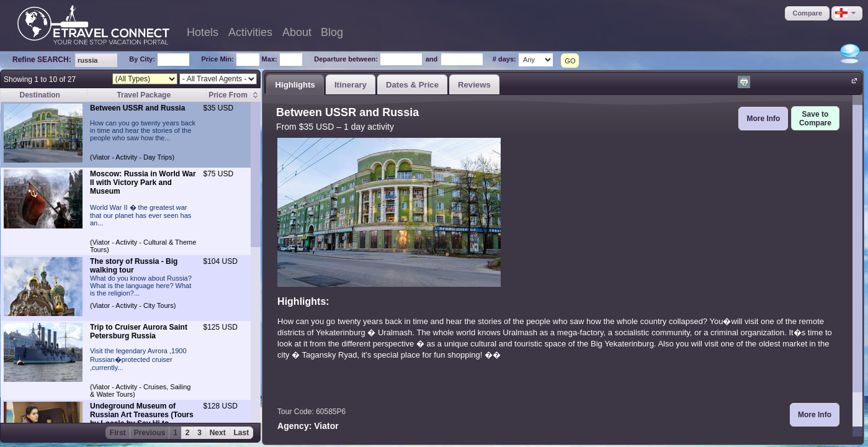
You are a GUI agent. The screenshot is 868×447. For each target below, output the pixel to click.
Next (218, 433)
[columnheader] (234, 95)
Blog (332, 32)
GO (570, 61)
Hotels (203, 32)
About (297, 32)
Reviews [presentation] (474, 85)
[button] (807, 13)
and (432, 59)
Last (242, 433)
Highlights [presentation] (295, 85)
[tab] (295, 84)
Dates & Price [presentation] (412, 85)
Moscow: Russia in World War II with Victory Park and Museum (143, 183)
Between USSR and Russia (137, 108)
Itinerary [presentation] (351, 85)
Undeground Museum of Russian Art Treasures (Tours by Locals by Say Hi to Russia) (142, 419)
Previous (150, 433)
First (118, 433)
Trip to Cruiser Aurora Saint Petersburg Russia (139, 332)
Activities (250, 32)
